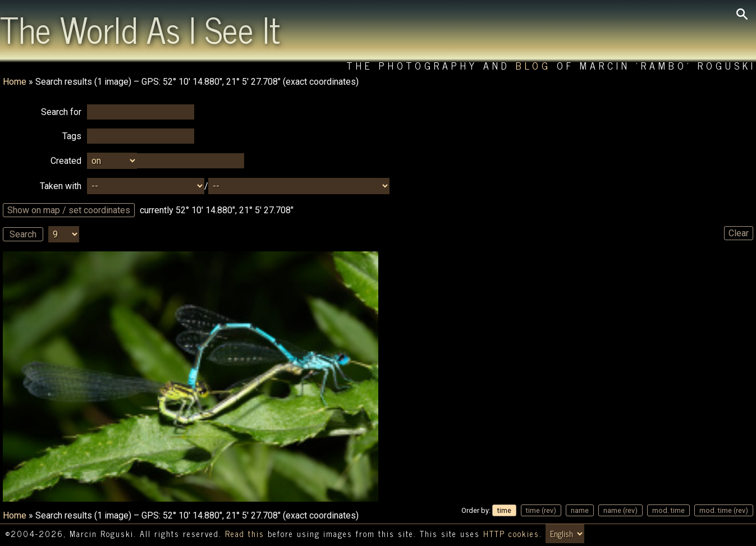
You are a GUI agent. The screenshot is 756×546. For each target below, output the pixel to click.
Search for (61, 112)
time (504, 510)
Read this (245, 534)
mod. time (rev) (724, 510)
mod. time (668, 510)
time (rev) (541, 510)
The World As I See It (140, 29)
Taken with (61, 186)
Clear (739, 233)
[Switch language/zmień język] (565, 534)
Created (66, 161)
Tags (72, 136)
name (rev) (620, 510)
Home (15, 82)
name (580, 510)
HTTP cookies (511, 534)
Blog (533, 65)
